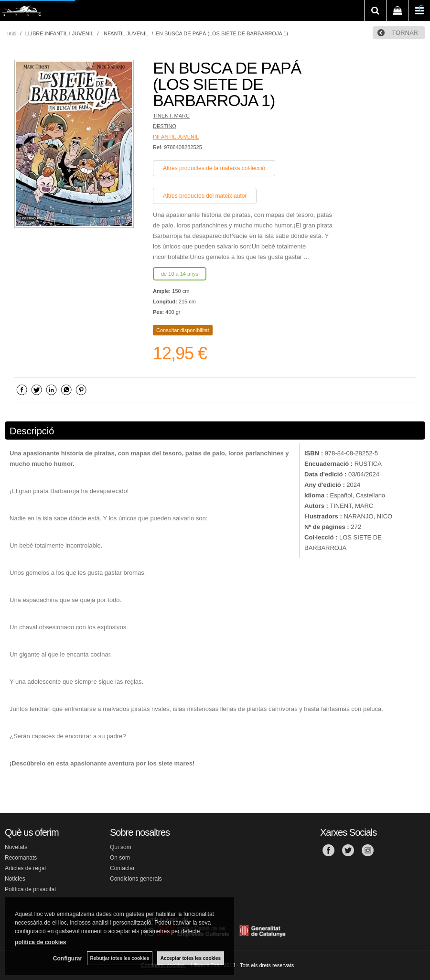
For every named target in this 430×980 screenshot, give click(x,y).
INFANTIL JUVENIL (176, 137)
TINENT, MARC (171, 116)
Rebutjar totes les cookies (119, 958)
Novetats (16, 847)
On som (120, 858)
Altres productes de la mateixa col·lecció (214, 168)
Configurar (67, 958)
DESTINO (165, 126)
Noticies (15, 879)
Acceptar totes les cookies (191, 958)
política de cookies (40, 942)
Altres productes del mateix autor (205, 196)
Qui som (121, 847)
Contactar (122, 868)
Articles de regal (25, 868)
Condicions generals (136, 879)
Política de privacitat (30, 889)
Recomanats (21, 858)
